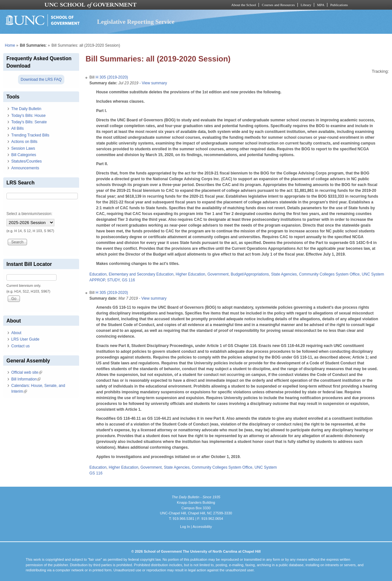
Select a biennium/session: (29, 214)
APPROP (97, 280)
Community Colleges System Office (329, 274)
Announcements (25, 168)
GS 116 (128, 280)
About (16, 333)
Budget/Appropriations (250, 274)
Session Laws (23, 148)
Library (306, 5)
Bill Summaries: (33, 45)
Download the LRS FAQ (41, 80)
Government (218, 274)
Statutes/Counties (27, 161)
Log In (185, 527)
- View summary (153, 83)
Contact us (20, 346)
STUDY (113, 280)
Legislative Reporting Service (136, 22)
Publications (339, 5)
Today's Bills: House (28, 116)
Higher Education (190, 274)
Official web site (27, 372)
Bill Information (26, 379)
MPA (321, 5)
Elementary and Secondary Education (141, 274)
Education (98, 274)
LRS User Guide (25, 339)
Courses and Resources (278, 5)
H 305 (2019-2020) (112, 77)
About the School (244, 5)
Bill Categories (24, 155)
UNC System (373, 274)
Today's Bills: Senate (29, 122)
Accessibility (202, 527)
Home (10, 45)
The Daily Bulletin (26, 109)
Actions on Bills (24, 142)
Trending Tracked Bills (30, 135)
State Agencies (284, 274)
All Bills (18, 128)
